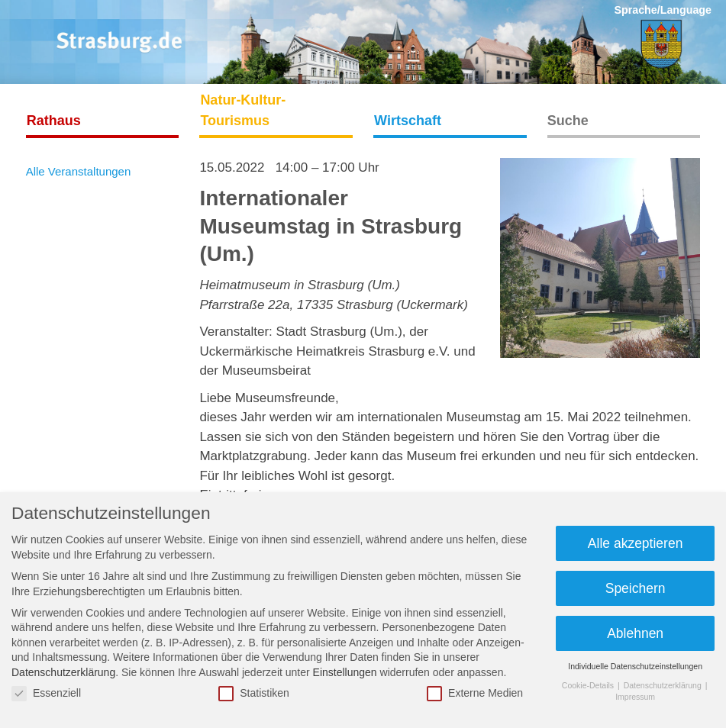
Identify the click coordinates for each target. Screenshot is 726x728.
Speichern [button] (636, 588)
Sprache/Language (663, 10)
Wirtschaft (408, 121)
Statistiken (254, 693)
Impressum (635, 697)
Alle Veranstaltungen (79, 171)
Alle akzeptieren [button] (636, 543)
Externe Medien (475, 693)
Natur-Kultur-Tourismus (243, 110)
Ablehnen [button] (635, 633)
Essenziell (46, 693)
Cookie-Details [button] (589, 685)
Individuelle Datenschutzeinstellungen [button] (635, 666)
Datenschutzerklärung (63, 672)
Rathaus (54, 121)
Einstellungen (345, 672)
